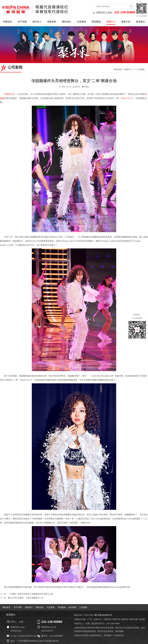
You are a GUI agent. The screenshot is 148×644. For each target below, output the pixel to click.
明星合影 (40, 607)
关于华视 (22, 22)
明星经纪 (29, 607)
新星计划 (126, 22)
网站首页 (118, 69)
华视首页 (7, 22)
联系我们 (141, 22)
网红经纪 (67, 22)
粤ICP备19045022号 (103, 615)
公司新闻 (141, 69)
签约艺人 (37, 22)
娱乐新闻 (72, 607)
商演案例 (96, 22)
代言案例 (81, 22)
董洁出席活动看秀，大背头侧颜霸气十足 (26, 598)
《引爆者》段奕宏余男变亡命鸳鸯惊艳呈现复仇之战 (31, 594)
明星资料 (52, 22)
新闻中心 (111, 22)
